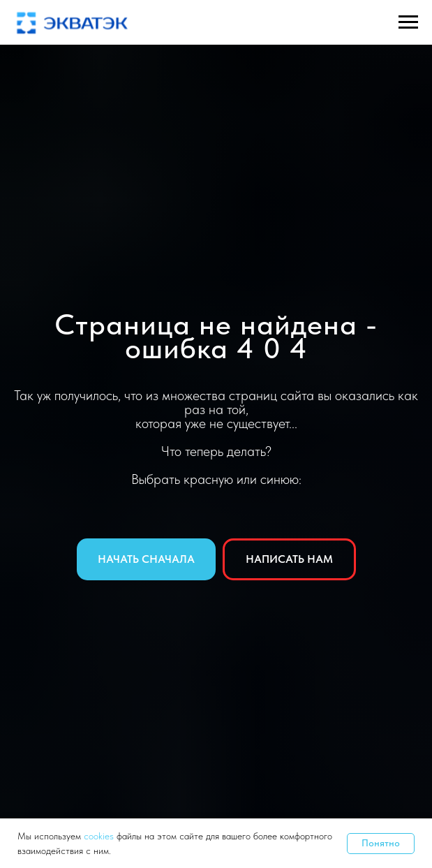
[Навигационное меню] (408, 22)
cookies (100, 836)
